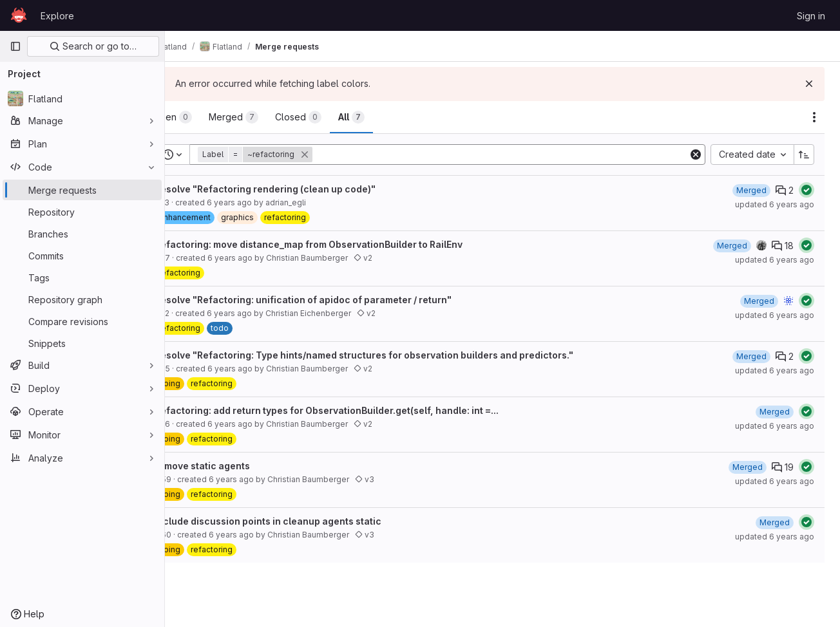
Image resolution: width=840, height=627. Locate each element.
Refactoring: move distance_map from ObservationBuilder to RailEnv (345, 244)
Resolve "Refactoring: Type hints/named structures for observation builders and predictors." (400, 355)
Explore (57, 16)
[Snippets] (82, 343)
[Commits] (82, 256)
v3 (401, 479)
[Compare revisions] (82, 321)
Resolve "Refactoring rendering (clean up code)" (301, 189)
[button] (292, 154)
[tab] (208, 117)
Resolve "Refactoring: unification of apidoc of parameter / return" (339, 300)
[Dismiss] (809, 84)
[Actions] (814, 117)
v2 (399, 258)
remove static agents (238, 466)
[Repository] (82, 212)
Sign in (811, 16)
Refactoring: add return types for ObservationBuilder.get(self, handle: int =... (363, 410)
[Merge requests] (82, 190)
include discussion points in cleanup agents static (304, 521)
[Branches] (82, 234)
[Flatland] (82, 98)
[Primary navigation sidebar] (15, 46)
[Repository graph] (82, 299)
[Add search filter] (520, 154)
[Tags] (82, 277)
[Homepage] (19, 15)
